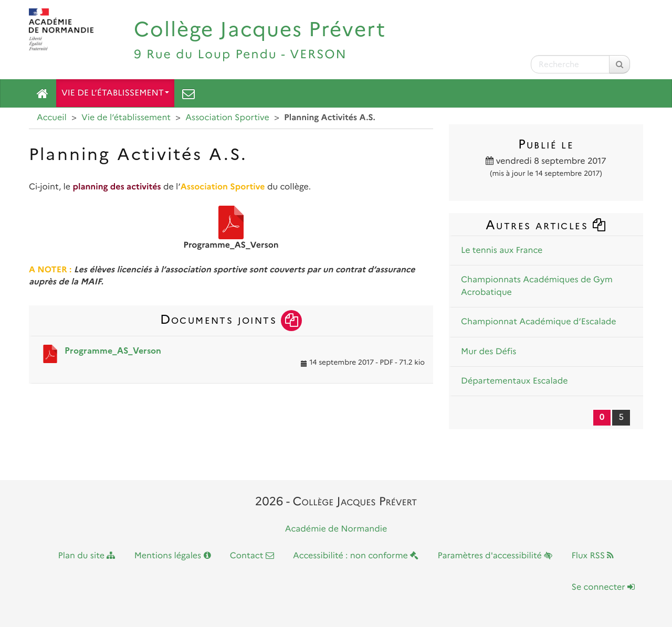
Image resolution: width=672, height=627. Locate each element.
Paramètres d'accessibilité (495, 556)
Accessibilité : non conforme (356, 556)
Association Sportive (227, 118)
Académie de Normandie (336, 529)
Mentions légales (173, 556)
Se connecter (603, 587)
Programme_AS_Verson (113, 351)
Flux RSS (592, 556)
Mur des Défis (489, 352)
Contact (252, 556)
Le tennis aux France (502, 251)
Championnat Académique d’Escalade (539, 322)
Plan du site (87, 556)
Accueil (52, 118)
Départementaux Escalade (514, 381)
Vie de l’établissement (115, 93)
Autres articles (546, 225)
